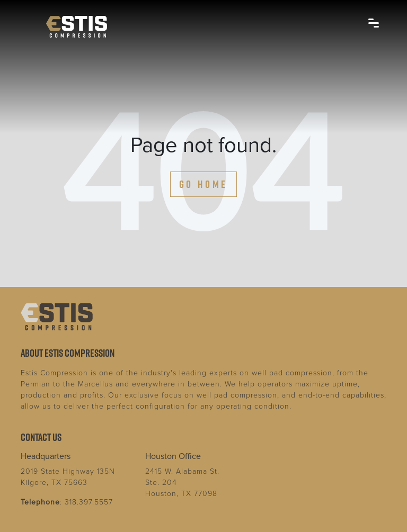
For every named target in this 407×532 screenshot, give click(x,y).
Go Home (204, 184)
